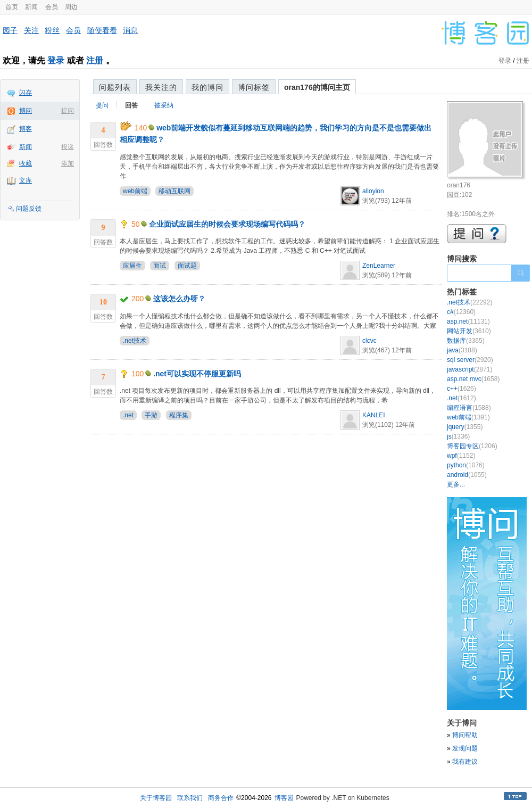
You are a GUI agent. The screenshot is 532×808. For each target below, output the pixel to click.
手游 (151, 415)
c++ (462, 389)
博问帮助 (465, 735)
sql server (470, 360)
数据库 (466, 341)
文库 (26, 180)
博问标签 (254, 87)
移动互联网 (174, 191)
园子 (10, 30)
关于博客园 (156, 798)
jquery (465, 427)
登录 (56, 60)
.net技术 (135, 341)
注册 (95, 60)
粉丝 (52, 30)
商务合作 (221, 798)
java (462, 350)
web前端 (135, 191)
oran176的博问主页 (317, 87)
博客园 (284, 798)
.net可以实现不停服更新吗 (197, 374)
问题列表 (115, 87)
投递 (68, 147)
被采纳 (164, 105)
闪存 (26, 93)
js (458, 436)
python (466, 465)
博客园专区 (472, 446)
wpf (461, 456)
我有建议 (465, 762)
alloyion (373, 191)
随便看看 (102, 30)
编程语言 (469, 408)
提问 (68, 111)
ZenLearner (379, 266)
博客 (26, 129)
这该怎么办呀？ (179, 299)
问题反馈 (29, 209)
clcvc (369, 341)
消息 (130, 30)
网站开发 (469, 331)
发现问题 (465, 748)
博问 (26, 111)
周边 (71, 7)
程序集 (179, 415)
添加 (68, 163)
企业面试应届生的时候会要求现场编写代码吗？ (227, 224)
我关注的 (161, 87)
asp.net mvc (473, 379)
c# (461, 312)
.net (128, 415)
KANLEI (374, 415)
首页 (12, 7)
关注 (31, 30)
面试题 (187, 266)
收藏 (26, 163)
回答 (131, 105)
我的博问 (207, 87)
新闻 (31, 7)
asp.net (468, 321)
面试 (160, 266)
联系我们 (190, 798)
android (467, 475)
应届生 (132, 266)
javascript (469, 369)
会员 (52, 7)
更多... (456, 484)
